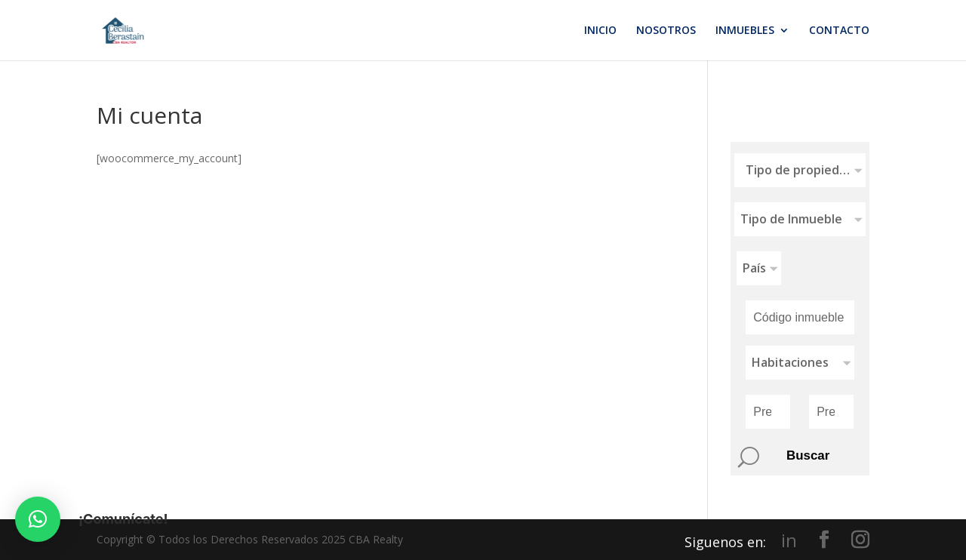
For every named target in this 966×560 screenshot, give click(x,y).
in (789, 540)
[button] (38, 519)
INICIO (600, 31)
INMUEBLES (745, 31)
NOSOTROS (666, 31)
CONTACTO (839, 31)
